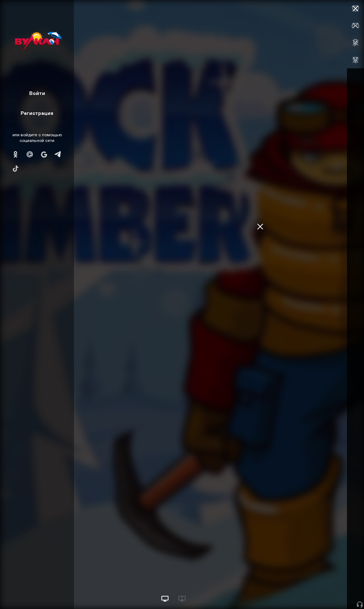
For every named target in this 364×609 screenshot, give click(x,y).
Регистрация (37, 113)
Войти (37, 93)
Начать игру (310, 590)
